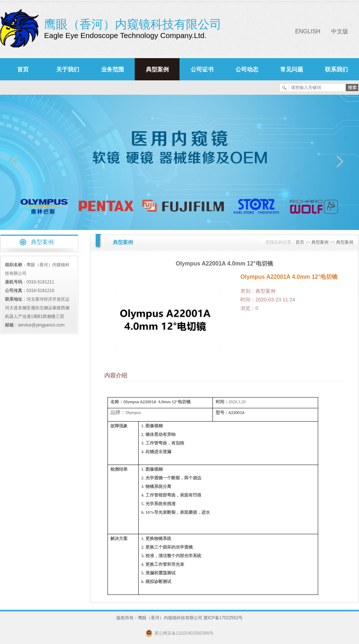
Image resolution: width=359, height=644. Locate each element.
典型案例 (157, 69)
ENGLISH (308, 31)
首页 (23, 69)
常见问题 (292, 69)
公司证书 (202, 69)
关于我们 (68, 69)
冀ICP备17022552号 (223, 618)
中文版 (340, 31)
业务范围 (113, 69)
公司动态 (247, 69)
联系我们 (336, 69)
